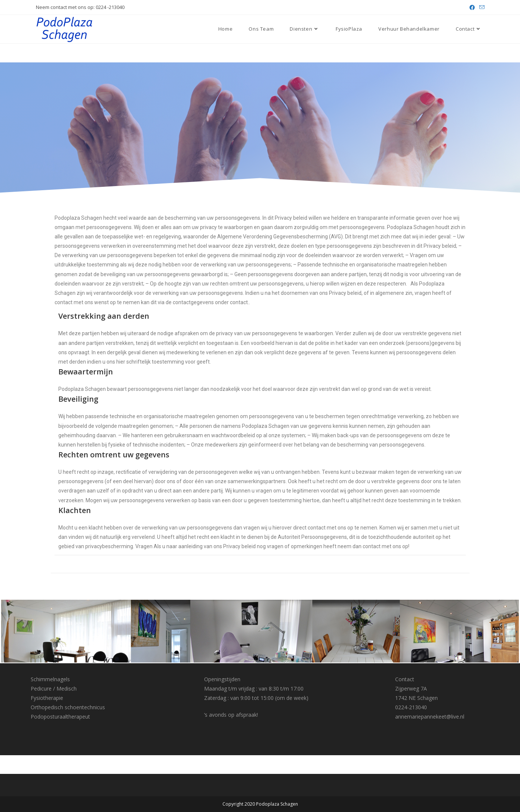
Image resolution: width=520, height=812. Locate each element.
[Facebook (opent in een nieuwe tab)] (472, 7)
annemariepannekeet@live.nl (430, 717)
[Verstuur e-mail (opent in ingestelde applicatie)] (481, 7)
